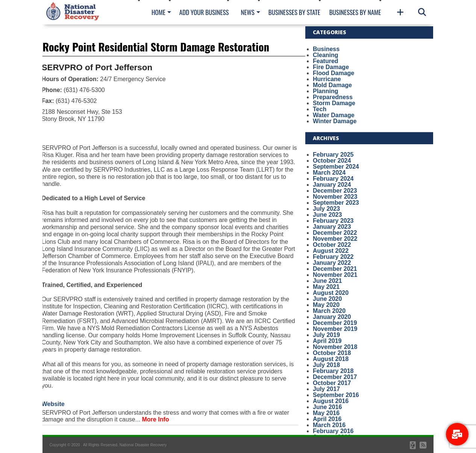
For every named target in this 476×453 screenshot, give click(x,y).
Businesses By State (294, 12)
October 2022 (332, 245)
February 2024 (333, 179)
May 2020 (326, 305)
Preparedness (333, 97)
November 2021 (335, 275)
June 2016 (327, 407)
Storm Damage (334, 103)
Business (326, 49)
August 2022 (331, 251)
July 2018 (326, 365)
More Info (156, 419)
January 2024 (332, 185)
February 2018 (333, 371)
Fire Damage (331, 67)
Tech (320, 109)
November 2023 (335, 197)
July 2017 (326, 389)
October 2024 (332, 161)
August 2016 (331, 401)
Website (53, 404)
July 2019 (326, 335)
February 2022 (333, 257)
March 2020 (329, 311)
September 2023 (336, 203)
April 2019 (327, 341)
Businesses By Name (355, 12)
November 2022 (335, 239)
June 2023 (327, 215)
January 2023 (332, 227)
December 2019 (335, 323)
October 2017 (332, 383)
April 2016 (327, 419)
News (247, 12)
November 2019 (335, 329)
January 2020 (332, 317)
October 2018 (332, 353)
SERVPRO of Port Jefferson (97, 67)
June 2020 (327, 299)
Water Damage (334, 115)
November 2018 (335, 347)
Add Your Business (204, 12)
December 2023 (335, 191)
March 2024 (329, 173)
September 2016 (336, 395)
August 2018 (331, 359)
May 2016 (326, 413)
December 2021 (335, 269)
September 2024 (336, 167)
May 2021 (326, 287)
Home (158, 12)
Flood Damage (334, 73)
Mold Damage (332, 85)
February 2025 (333, 155)
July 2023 (326, 209)
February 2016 (333, 431)
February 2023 (333, 221)
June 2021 (327, 281)
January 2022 (332, 263)
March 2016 (329, 425)
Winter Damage (335, 121)
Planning (326, 91)
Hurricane (327, 79)
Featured (326, 61)
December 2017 (335, 377)
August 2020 (331, 293)
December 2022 (335, 233)
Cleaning (326, 55)
